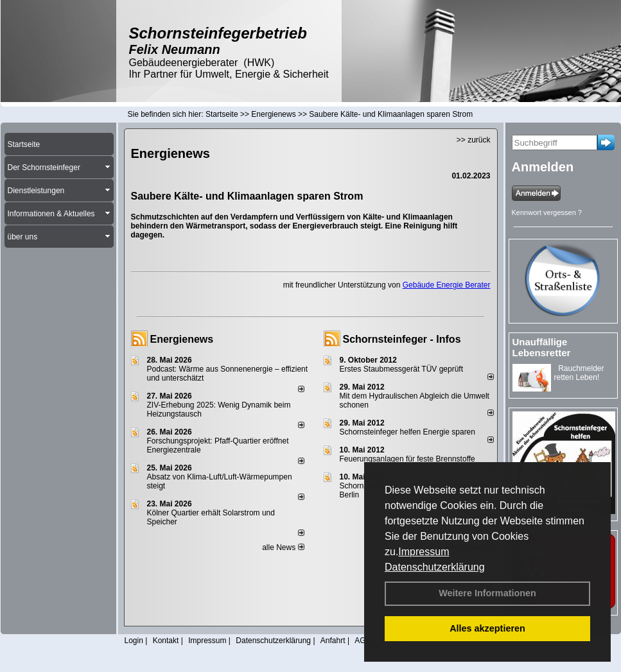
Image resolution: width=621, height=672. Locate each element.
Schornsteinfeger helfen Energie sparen (407, 432)
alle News (283, 547)
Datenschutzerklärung (435, 567)
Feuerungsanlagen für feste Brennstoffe (407, 459)
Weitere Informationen (487, 593)
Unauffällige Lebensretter (542, 347)
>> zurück (474, 140)
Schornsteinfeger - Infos (402, 339)
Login (134, 641)
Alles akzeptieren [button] (487, 628)
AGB (363, 641)
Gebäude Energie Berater (447, 285)
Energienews (182, 339)
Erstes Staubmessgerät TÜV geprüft (402, 369)
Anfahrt (333, 641)
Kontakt (166, 641)
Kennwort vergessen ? (547, 212)
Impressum (424, 552)
